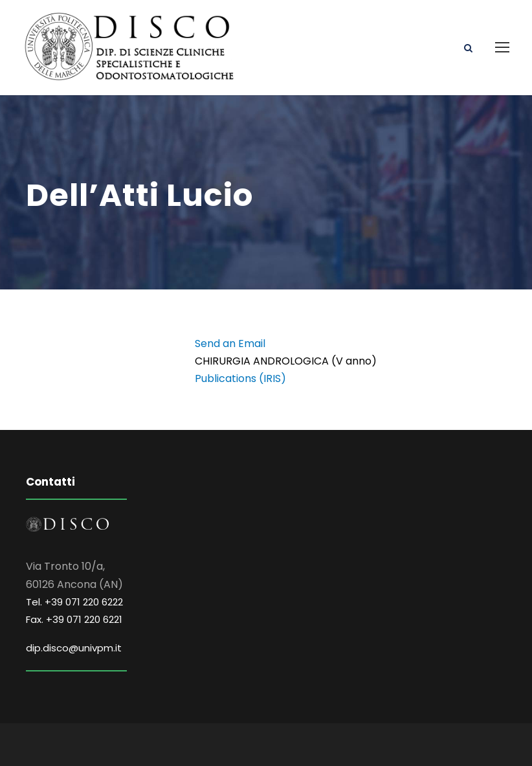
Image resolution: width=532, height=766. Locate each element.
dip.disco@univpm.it (74, 648)
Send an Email (230, 344)
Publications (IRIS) (240, 378)
